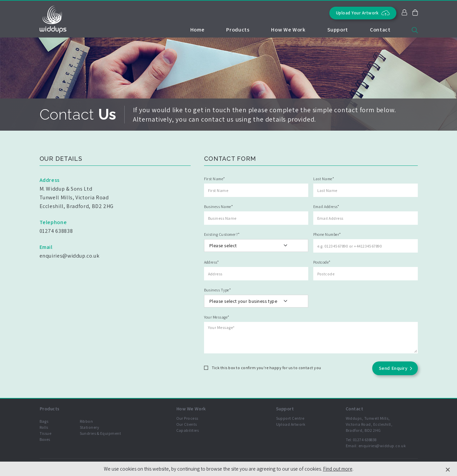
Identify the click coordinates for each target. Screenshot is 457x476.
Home (198, 30)
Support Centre (290, 418)
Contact (380, 30)
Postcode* (322, 262)
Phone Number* (327, 234)
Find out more (338, 469)
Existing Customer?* (222, 234)
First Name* (215, 179)
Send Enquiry (393, 368)
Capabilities (188, 430)
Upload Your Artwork (363, 13)
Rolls (44, 427)
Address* (212, 262)
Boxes (45, 439)
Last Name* (324, 179)
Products (238, 30)
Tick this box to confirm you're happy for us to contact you (267, 368)
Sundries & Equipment (101, 433)
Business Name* (219, 207)
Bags (44, 421)
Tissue (46, 433)
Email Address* (326, 207)
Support (338, 30)
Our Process (187, 418)
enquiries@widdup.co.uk (382, 446)
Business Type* (218, 290)
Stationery (90, 427)
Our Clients (187, 424)
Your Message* (217, 317)
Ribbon (86, 421)
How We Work (288, 30)
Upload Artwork (291, 424)
